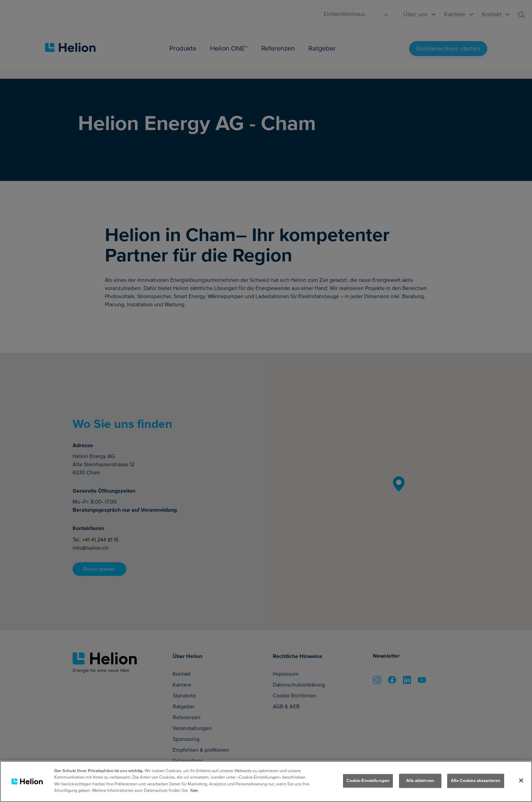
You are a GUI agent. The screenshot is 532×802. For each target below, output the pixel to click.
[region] (266, 781)
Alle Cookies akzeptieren (476, 781)
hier (194, 790)
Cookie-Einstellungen (368, 781)
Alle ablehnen (420, 781)
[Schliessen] (521, 781)
